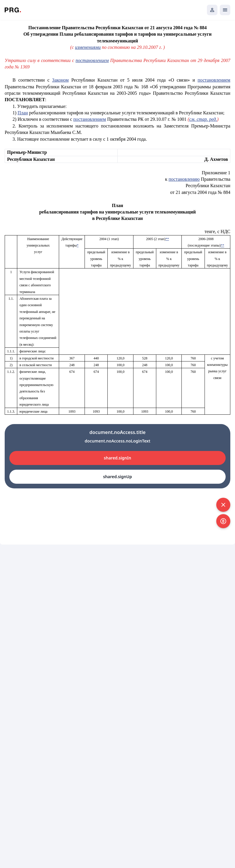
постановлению (184, 179)
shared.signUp (117, 477)
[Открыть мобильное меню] (225, 10)
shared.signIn (117, 458)
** (167, 239)
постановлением (92, 60)
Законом (60, 80)
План (23, 113)
